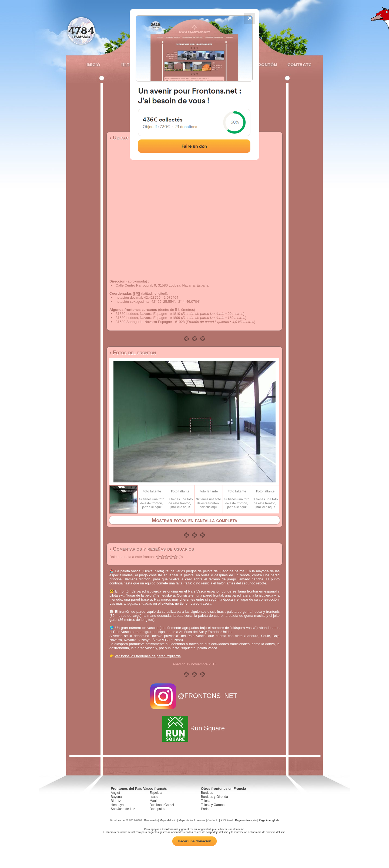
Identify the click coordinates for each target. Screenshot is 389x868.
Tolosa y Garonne (214, 805)
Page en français (246, 820)
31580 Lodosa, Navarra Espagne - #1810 (148, 314)
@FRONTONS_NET (195, 696)
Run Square (194, 728)
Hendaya (117, 805)
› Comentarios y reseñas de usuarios (152, 549)
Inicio (93, 65)
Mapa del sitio (168, 820)
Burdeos (207, 793)
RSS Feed (227, 820)
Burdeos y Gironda (214, 797)
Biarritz (116, 801)
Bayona (116, 797)
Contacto (297, 65)
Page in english (269, 820)
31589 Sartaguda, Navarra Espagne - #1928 (150, 322)
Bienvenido (151, 820)
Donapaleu (157, 809)
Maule (154, 801)
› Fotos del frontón (133, 352)
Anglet (115, 793)
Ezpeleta (156, 793)
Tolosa (206, 801)
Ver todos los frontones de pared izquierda (148, 656)
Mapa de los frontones (192, 820)
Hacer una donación (194, 841)
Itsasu (154, 797)
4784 (81, 30)
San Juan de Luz (123, 809)
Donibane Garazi (162, 805)
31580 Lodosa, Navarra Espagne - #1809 (148, 318)
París (205, 809)
